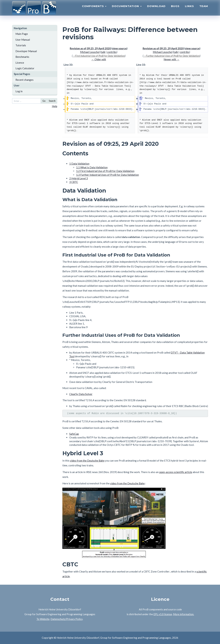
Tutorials (21, 45)
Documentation (127, 10)
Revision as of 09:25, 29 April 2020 (90, 48)
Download (156, 10)
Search (52, 101)
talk (103, 52)
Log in (19, 91)
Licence (20, 63)
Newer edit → (171, 59)
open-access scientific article (176, 472)
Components (94, 10)
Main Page (22, 34)
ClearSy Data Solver (81, 394)
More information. (184, 614)
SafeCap (74, 434)
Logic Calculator (25, 68)
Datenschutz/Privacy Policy (67, 619)
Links (189, 10)
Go (44, 101)
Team (204, 10)
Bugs (175, 10)
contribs (112, 52)
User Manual (23, 40)
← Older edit (99, 59)
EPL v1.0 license (163, 614)
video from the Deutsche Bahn (87, 461)
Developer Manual (26, 51)
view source (119, 48)
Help (55, 106)
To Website (43, 619)
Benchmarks (22, 57)
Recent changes (24, 80)
